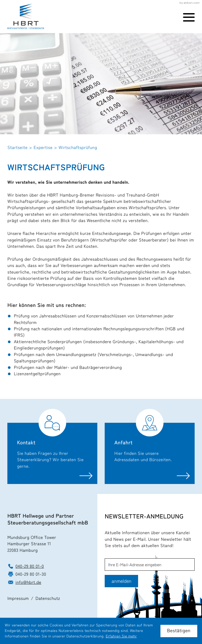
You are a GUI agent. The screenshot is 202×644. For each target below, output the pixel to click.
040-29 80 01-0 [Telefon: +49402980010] (30, 566)
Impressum (18, 598)
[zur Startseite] (26, 16)
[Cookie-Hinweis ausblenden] (179, 631)
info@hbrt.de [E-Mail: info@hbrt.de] (28, 582)
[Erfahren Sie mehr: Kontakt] (52, 446)
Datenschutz (48, 598)
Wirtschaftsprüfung (78, 147)
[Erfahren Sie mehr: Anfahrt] (150, 446)
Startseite (17, 147)
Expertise (43, 147)
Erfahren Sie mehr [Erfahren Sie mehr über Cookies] (121, 636)
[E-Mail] (150, 565)
